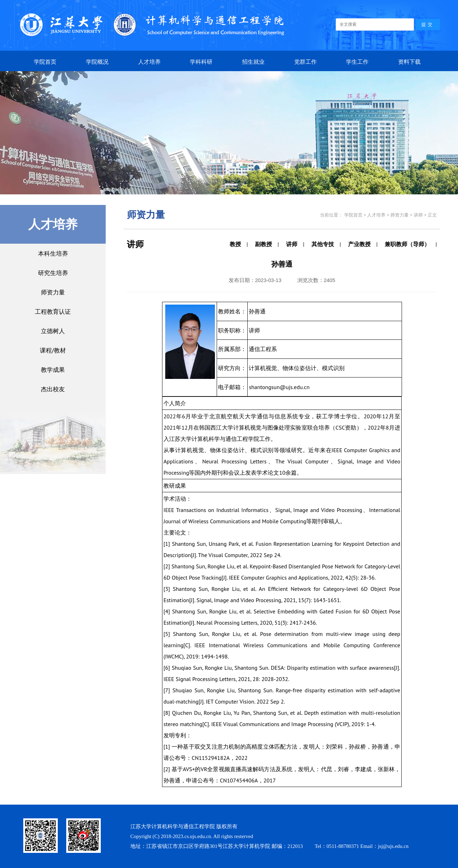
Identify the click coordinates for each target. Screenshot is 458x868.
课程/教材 (53, 350)
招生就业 (253, 62)
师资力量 (53, 292)
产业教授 (359, 244)
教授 (235, 244)
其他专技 (323, 244)
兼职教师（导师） (407, 244)
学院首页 (45, 62)
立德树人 (53, 331)
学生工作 (357, 62)
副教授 (264, 244)
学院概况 (97, 62)
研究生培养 (53, 273)
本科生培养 (53, 253)
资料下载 (409, 62)
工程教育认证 (53, 311)
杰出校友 (53, 389)
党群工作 (305, 62)
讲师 (292, 244)
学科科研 (201, 62)
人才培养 (149, 62)
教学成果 (53, 370)
